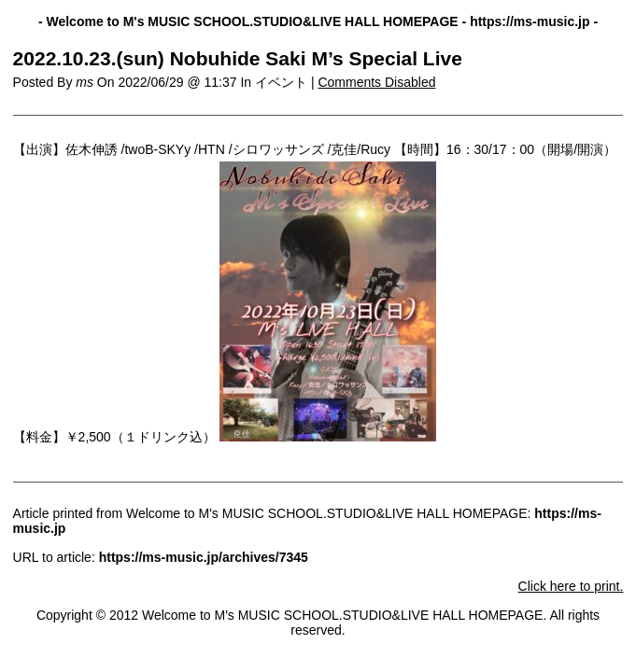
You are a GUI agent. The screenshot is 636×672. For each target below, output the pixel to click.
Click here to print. (571, 586)
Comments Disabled (376, 82)
